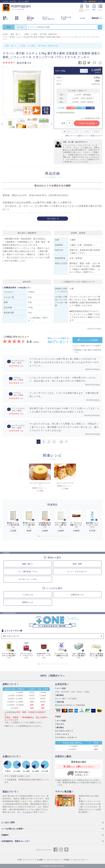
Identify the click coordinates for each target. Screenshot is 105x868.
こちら (27, 812)
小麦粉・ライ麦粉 (27, 46)
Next (52, 124)
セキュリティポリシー (80, 860)
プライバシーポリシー (54, 860)
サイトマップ (30, 860)
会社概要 (40, 860)
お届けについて (83, 136)
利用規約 (67, 860)
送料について (70, 136)
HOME (20, 860)
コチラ (79, 317)
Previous (2, 124)
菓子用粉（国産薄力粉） (49, 46)
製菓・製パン (11, 46)
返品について (96, 136)
